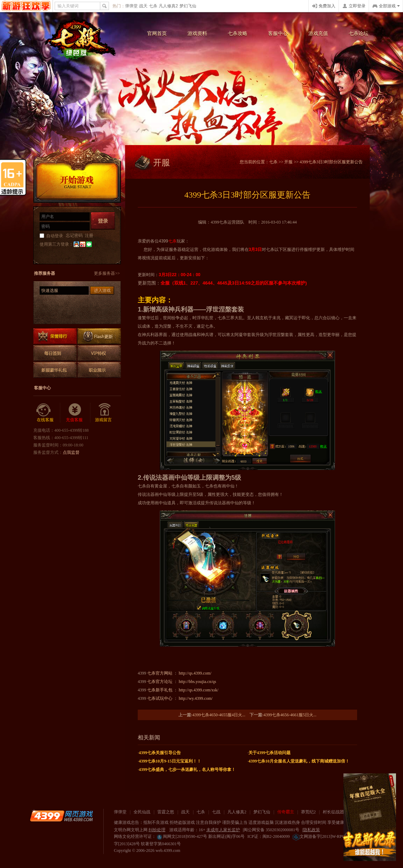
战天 (143, 6)
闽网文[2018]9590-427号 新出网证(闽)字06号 (200, 836)
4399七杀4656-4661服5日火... (290, 715)
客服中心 (278, 33)
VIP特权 (99, 353)
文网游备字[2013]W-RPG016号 (324, 836)
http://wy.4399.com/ (196, 698)
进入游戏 (102, 291)
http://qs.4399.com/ (195, 673)
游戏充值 (318, 33)
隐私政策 (312, 830)
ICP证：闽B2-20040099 (269, 836)
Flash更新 (99, 336)
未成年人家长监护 (223, 830)
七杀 (153, 6)
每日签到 (55, 353)
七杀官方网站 (160, 673)
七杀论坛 (358, 33)
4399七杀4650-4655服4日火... (219, 715)
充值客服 (74, 420)
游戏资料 (197, 33)
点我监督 (71, 452)
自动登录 (55, 236)
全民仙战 (142, 812)
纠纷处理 (157, 830)
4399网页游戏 (26, 6)
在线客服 (45, 420)
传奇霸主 (286, 812)
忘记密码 (74, 235)
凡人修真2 (168, 6)
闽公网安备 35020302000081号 (271, 830)
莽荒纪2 (308, 812)
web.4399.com (168, 850)
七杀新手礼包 (160, 690)
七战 (216, 812)
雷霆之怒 (166, 812)
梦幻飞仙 (188, 6)
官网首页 (157, 33)
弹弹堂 (131, 6)
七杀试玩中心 (160, 698)
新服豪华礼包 (55, 370)
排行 (55, 336)
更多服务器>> (107, 273)
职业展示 (99, 370)
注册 (89, 235)
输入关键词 (68, 6)
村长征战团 (333, 812)
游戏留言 (103, 420)
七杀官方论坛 (160, 682)
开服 (288, 162)
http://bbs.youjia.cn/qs (197, 682)
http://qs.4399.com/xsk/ (199, 690)
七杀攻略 (238, 33)
